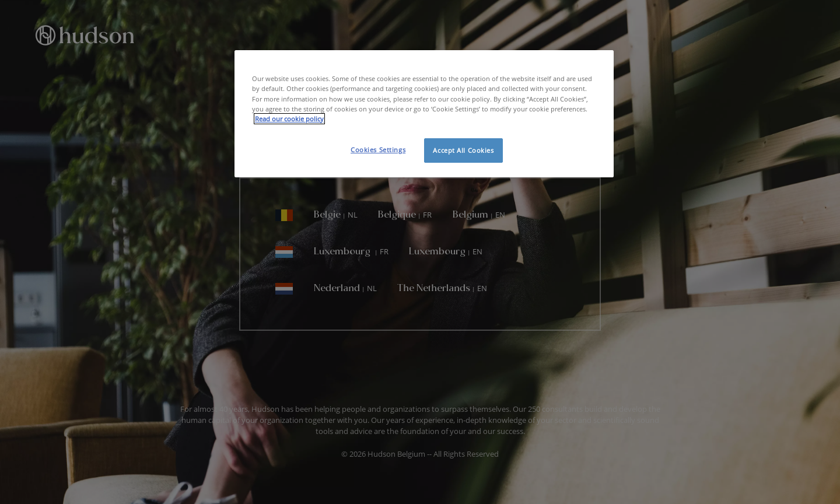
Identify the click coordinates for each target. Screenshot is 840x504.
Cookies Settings (378, 150)
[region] (424, 113)
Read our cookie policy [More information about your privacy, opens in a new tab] (289, 119)
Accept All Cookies (463, 150)
